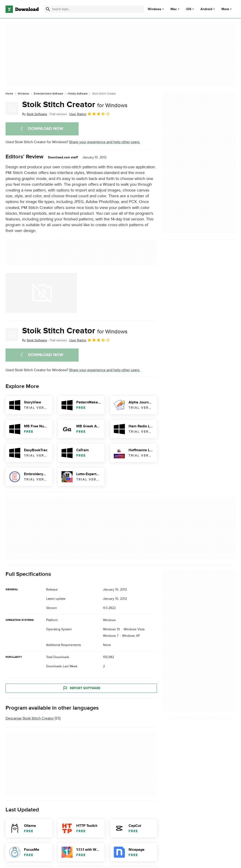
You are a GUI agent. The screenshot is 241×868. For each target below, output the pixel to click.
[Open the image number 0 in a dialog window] (41, 293)
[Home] (9, 94)
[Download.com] (22, 9)
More (227, 9)
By (35, 114)
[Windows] (24, 94)
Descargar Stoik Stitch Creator (30, 718)
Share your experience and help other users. (105, 142)
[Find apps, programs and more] (94, 9)
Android (206, 9)
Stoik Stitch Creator (75, 105)
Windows (154, 9)
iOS (189, 9)
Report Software (81, 688)
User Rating (90, 114)
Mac (174, 9)
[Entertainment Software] (48, 94)
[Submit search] (48, 9)
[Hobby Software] (78, 94)
